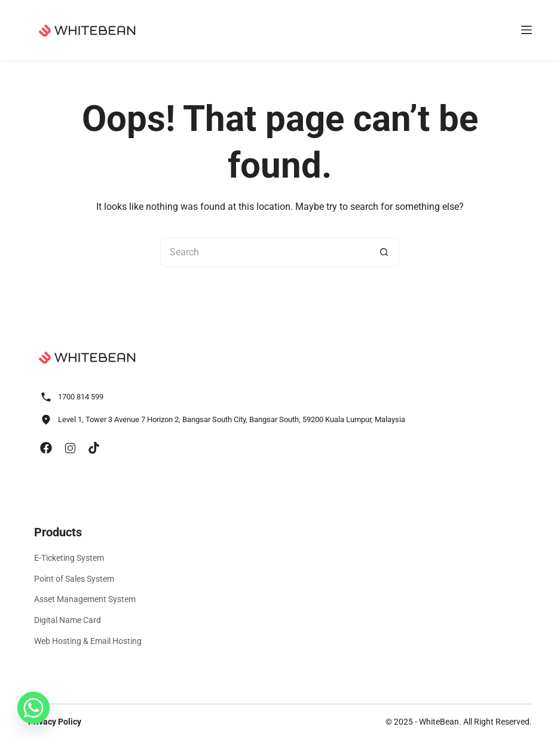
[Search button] (384, 252)
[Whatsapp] (33, 708)
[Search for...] (265, 252)
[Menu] (527, 30)
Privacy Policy (55, 722)
